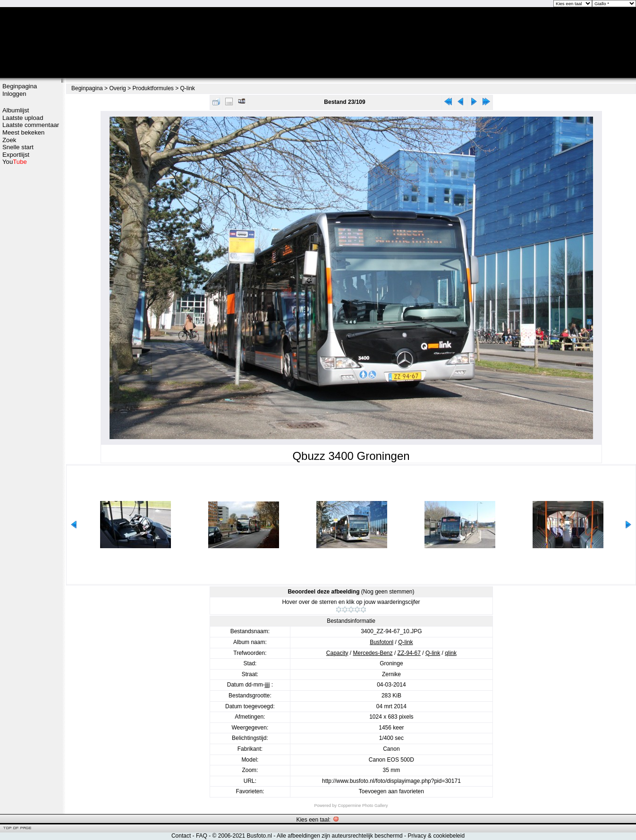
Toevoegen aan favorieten (391, 791)
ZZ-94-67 (409, 653)
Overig (117, 88)
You (15, 162)
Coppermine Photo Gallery (363, 806)
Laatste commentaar (31, 125)
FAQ (202, 836)
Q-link (188, 88)
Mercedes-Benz (373, 653)
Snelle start (18, 147)
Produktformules (153, 88)
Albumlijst (16, 110)
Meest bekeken (23, 132)
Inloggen (14, 94)
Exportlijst (16, 155)
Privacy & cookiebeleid (436, 836)
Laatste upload (23, 118)
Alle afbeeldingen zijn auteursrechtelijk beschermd (340, 836)
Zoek (9, 140)
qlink (451, 653)
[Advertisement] (31, 315)
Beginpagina (20, 86)
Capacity (337, 653)
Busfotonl (382, 642)
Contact (181, 836)
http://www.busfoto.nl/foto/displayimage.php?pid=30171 (391, 781)
